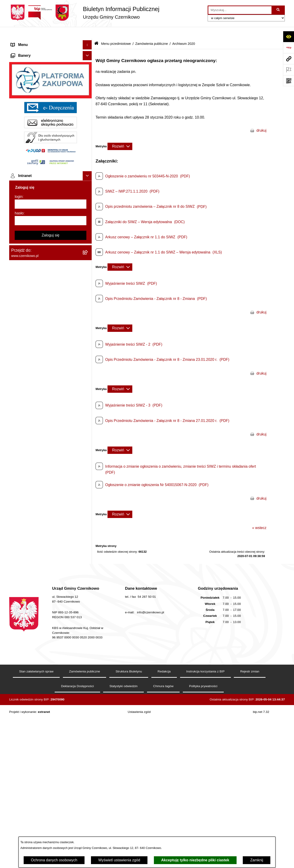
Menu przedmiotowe (28, 51)
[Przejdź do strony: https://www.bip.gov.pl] (288, 48)
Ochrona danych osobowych (54, 860)
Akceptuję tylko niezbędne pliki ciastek (195, 860)
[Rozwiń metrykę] (120, 134)
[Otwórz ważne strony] (288, 70)
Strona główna (23, 42)
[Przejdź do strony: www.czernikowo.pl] (288, 59)
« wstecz (259, 516)
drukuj (261, 118)
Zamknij (257, 860)
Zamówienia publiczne (152, 32)
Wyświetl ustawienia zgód (119, 860)
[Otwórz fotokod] (288, 81)
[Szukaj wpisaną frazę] (278, 10)
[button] (88, 42)
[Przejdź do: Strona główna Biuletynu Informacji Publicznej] (96, 32)
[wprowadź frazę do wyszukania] (240, 10)
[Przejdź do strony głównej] (84, 13)
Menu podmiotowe (26, 797)
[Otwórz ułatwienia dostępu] (288, 37)
